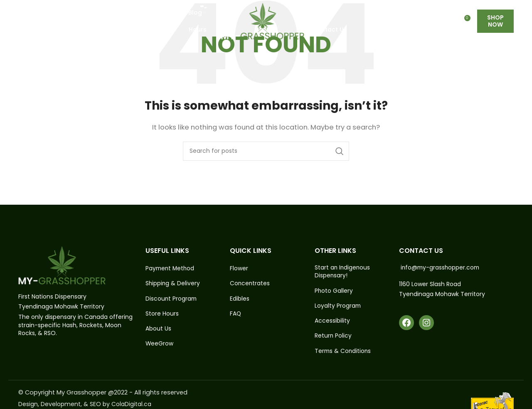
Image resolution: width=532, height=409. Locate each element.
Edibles (240, 299)
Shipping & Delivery (173, 284)
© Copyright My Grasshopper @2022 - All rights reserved (105, 393)
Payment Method (171, 268)
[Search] (266, 151)
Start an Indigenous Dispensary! (343, 272)
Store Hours (162, 314)
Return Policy (333, 337)
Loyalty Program (338, 306)
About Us (158, 329)
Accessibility (332, 321)
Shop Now (495, 25)
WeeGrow (160, 344)
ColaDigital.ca (131, 404)
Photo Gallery (334, 291)
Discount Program (172, 299)
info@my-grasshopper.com (441, 267)
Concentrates (250, 284)
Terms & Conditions (344, 352)
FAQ (236, 314)
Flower (239, 268)
